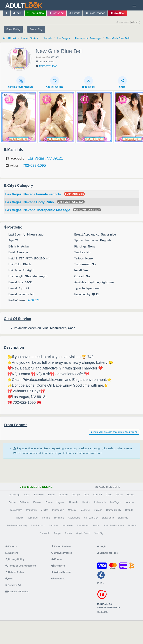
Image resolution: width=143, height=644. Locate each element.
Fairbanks (24, 502)
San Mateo (68, 526)
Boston (51, 495)
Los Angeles (16, 510)
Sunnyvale (45, 533)
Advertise (58, 579)
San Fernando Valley (17, 526)
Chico (87, 495)
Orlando (129, 510)
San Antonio (108, 518)
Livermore (129, 502)
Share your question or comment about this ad (114, 432)
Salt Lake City (91, 518)
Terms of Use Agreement (21, 566)
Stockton (132, 526)
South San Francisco (114, 526)
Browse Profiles (62, 553)
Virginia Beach (83, 533)
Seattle (96, 526)
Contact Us (103, 612)
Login (17, 13)
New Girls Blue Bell (118, 38)
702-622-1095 (34, 165)
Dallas (109, 495)
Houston (86, 502)
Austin (27, 495)
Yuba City (99, 533)
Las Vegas (63, 38)
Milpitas (44, 510)
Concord (98, 495)
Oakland (98, 510)
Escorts (75, 13)
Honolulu (74, 502)
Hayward (61, 502)
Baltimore (39, 495)
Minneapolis (58, 510)
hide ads (135, 22)
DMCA (10, 579)
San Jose (54, 526)
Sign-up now (36, 13)
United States (30, 38)
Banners (12, 553)
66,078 (33, 300)
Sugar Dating (13, 29)
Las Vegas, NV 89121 (45, 158)
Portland (46, 518)
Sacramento (74, 518)
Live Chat (118, 13)
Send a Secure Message (21, 82)
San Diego (123, 518)
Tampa (57, 533)
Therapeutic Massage (88, 38)
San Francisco (38, 526)
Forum (57, 559)
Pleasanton (32, 518)
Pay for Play (36, 29)
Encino (12, 502)
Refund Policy (15, 572)
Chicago (76, 495)
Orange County (114, 510)
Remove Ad (13, 585)
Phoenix (19, 518)
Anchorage (15, 495)
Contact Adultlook (17, 591)
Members (58, 566)
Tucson (68, 533)
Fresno (49, 502)
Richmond (59, 518)
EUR (101, 583)
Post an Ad (57, 13)
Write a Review (61, 572)
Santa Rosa (83, 526)
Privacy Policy (15, 559)
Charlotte (63, 495)
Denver (120, 495)
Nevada (47, 38)
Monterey (85, 510)
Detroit (130, 495)
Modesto (72, 510)
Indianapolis (100, 502)
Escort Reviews (95, 13)
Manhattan (31, 510)
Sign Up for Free (108, 553)
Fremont (37, 502)
